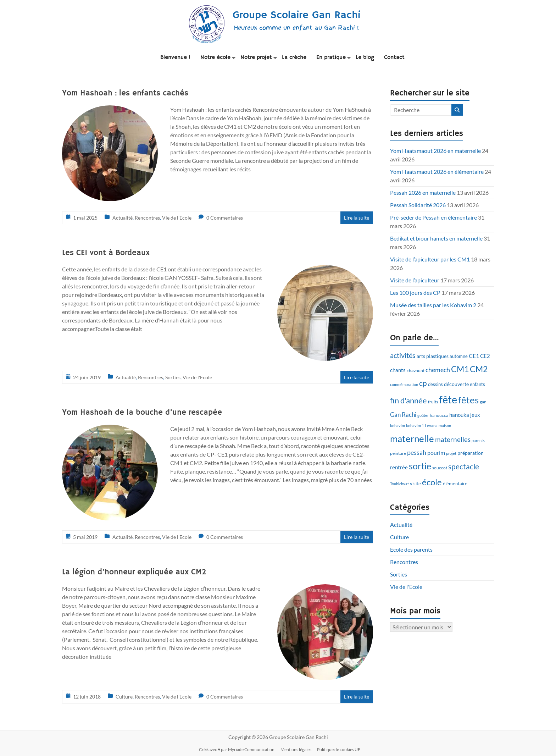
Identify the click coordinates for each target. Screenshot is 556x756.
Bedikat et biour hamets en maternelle (436, 238)
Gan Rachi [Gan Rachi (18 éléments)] (403, 415)
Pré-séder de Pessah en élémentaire (433, 217)
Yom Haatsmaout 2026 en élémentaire (437, 172)
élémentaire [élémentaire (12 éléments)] (455, 484)
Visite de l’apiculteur (415, 280)
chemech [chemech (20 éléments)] (438, 370)
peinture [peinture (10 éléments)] (398, 453)
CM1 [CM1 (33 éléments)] (460, 369)
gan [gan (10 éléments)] (483, 402)
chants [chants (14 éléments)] (398, 370)
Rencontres (147, 218)
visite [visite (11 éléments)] (415, 484)
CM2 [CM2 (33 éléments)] (479, 369)
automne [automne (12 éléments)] (459, 356)
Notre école (215, 57)
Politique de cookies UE (341, 749)
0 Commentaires (225, 218)
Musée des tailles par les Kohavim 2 (433, 305)
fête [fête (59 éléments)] (448, 399)
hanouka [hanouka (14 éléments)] (459, 415)
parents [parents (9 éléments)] (478, 440)
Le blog (365, 57)
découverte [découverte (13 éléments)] (456, 384)
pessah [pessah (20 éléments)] (417, 452)
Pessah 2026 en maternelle (423, 192)
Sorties (173, 377)
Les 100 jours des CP (415, 293)
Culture (124, 697)
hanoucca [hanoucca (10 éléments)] (439, 415)
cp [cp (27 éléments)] (423, 383)
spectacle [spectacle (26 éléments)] (464, 466)
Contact (394, 57)
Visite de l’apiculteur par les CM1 (430, 259)
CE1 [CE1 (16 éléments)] (474, 356)
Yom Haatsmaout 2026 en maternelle (435, 151)
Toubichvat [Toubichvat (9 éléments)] (399, 484)
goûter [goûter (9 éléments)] (423, 415)
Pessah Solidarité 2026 (418, 205)
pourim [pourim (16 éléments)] (436, 453)
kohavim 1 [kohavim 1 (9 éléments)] (415, 426)
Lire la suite (357, 218)
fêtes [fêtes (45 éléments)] (468, 400)
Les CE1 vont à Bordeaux (106, 253)
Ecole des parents (411, 549)
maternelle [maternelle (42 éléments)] (412, 438)
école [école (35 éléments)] (432, 482)
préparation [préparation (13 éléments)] (471, 453)
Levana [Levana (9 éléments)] (431, 426)
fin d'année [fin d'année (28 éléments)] (408, 401)
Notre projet (256, 57)
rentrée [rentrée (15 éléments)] (399, 467)
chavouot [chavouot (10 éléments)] (416, 371)
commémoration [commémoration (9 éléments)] (404, 384)
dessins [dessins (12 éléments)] (435, 384)
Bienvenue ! (175, 57)
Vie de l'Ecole (177, 218)
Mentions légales (297, 749)
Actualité (123, 218)
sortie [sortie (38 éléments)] (420, 466)
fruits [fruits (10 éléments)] (433, 402)
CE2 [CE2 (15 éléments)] (485, 356)
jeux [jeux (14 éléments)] (475, 415)
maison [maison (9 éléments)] (445, 426)
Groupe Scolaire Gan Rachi (296, 15)
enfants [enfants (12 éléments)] (477, 384)
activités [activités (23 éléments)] (403, 355)
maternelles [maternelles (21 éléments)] (453, 439)
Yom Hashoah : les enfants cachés (125, 93)
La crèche (294, 57)
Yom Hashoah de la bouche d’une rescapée (142, 413)
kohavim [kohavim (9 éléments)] (397, 426)
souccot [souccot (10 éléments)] (440, 468)
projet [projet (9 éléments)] (451, 453)
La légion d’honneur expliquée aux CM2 (134, 572)
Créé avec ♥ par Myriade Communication (237, 749)
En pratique (331, 57)
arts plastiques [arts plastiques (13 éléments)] (433, 356)
